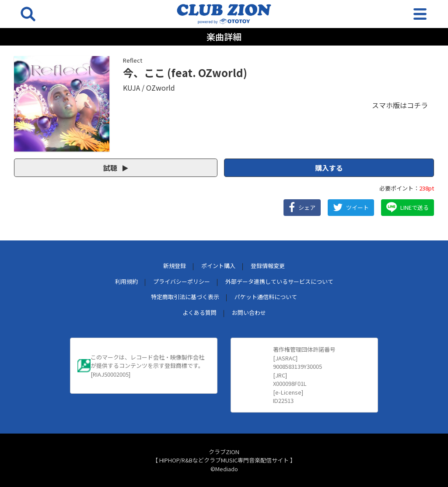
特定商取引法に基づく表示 (185, 297)
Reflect (133, 60)
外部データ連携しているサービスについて (279, 281)
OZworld (161, 88)
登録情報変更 (268, 266)
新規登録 (175, 266)
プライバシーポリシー (182, 281)
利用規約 (126, 281)
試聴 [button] (116, 168)
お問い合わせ (249, 312)
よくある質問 (199, 312)
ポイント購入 (218, 266)
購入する (329, 168)
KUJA (131, 88)
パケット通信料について (266, 297)
